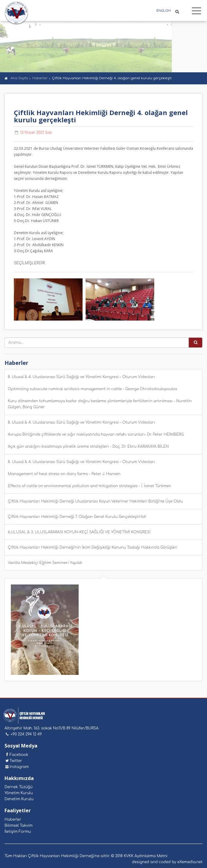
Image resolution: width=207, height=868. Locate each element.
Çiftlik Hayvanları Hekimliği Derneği (17, 13)
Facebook (16, 755)
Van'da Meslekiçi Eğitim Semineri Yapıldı (45, 563)
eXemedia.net (190, 862)
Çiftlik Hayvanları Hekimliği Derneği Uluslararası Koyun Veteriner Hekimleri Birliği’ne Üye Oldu (95, 501)
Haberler (40, 78)
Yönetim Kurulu (19, 793)
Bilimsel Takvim (19, 826)
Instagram (17, 767)
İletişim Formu (18, 832)
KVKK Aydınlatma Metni (146, 856)
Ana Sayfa (19, 78)
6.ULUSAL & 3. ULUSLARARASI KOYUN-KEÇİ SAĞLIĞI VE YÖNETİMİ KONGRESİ (79, 532)
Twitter (13, 761)
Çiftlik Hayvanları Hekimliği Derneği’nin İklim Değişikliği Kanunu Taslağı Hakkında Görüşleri (93, 547)
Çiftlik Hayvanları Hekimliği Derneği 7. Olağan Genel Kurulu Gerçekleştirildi (77, 517)
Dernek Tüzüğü (19, 787)
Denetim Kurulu (19, 799)
